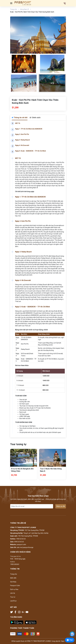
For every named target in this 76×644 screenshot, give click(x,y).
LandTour (13, 601)
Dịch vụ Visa (14, 589)
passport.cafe (21, 545)
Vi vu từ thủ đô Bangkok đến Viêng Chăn (22, 470)
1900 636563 (15, 564)
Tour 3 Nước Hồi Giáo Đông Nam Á (51, 470)
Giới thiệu (13, 582)
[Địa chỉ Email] (32, 506)
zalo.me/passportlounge (25, 547)
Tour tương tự (18, 444)
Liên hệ (13, 593)
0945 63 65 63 (19, 542)
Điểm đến (13, 578)
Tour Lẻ (13, 597)
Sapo (63, 641)
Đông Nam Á (24, 9)
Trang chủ (14, 9)
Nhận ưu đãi (61, 506)
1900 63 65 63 (21, 539)
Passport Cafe (15, 586)
